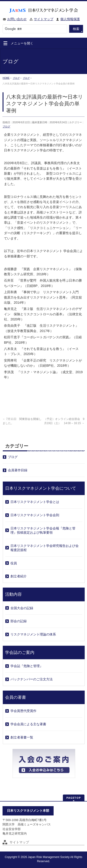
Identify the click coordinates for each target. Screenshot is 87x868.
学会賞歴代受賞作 (23, 711)
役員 (14, 563)
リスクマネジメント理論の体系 (33, 634)
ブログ (6, 126)
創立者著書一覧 (22, 737)
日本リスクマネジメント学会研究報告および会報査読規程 (45, 548)
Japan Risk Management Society (49, 857)
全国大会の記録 (22, 608)
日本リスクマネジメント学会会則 (35, 515)
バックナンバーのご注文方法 (32, 679)
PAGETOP (74, 798)
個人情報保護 (70, 19)
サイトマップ (44, 19)
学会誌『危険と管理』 (27, 666)
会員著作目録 (18, 470)
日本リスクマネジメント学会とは (35, 502)
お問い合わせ (17, 19)
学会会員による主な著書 (28, 724)
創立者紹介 (19, 576)
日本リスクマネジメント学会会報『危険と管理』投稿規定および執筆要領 (43, 530)
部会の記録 (19, 621)
